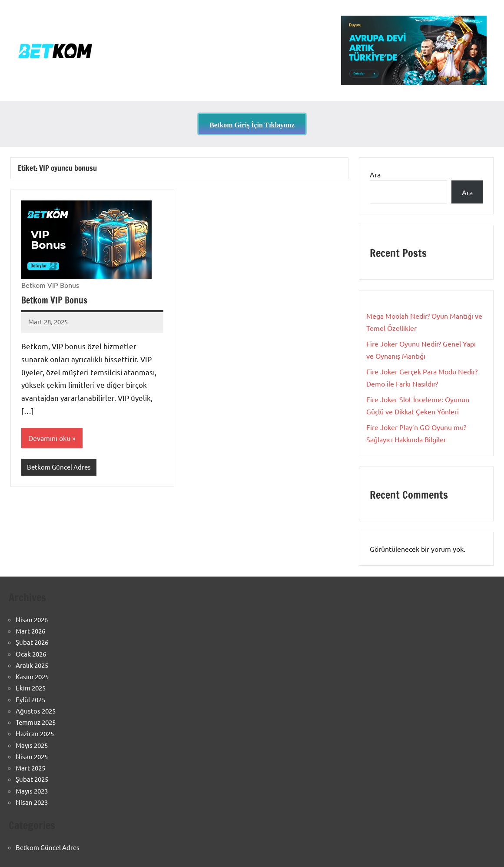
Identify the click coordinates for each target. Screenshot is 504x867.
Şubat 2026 (32, 642)
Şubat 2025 (32, 779)
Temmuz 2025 (36, 722)
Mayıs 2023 (32, 791)
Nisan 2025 (32, 756)
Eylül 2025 (30, 699)
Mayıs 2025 (32, 745)
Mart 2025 (30, 768)
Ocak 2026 (31, 654)
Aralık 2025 (32, 665)
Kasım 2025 (32, 676)
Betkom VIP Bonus (54, 300)
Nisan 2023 (32, 802)
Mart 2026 (30, 631)
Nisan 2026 (32, 619)
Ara (375, 174)
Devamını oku (49, 438)
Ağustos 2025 (36, 711)
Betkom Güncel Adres (59, 467)
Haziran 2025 (35, 733)
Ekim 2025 (31, 688)
